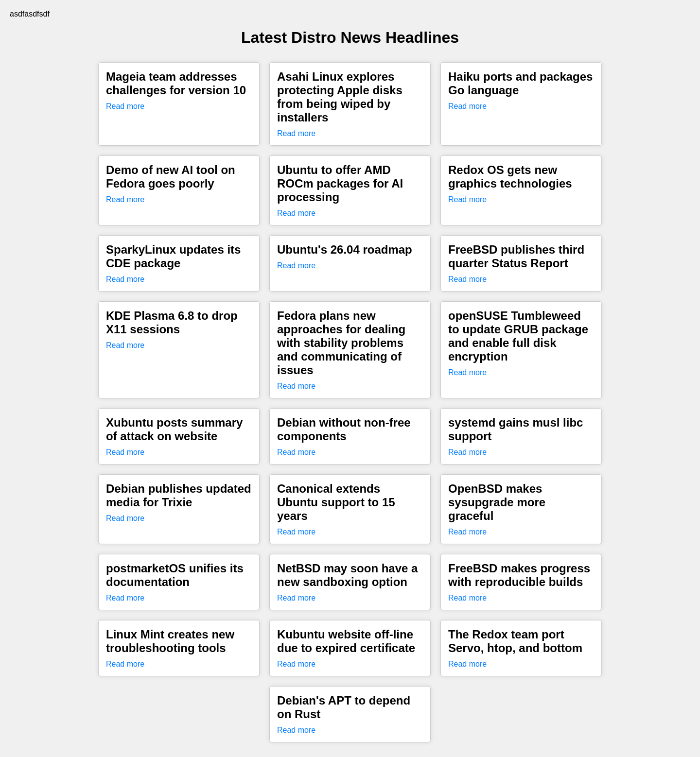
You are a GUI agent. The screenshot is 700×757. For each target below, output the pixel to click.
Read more (125, 106)
